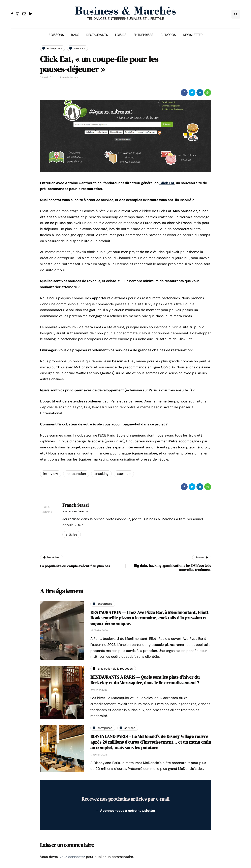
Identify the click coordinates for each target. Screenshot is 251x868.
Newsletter (193, 35)
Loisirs (121, 35)
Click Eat (167, 183)
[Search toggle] (236, 14)
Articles (72, 534)
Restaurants (97, 35)
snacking (101, 474)
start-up (124, 474)
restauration (76, 474)
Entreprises (143, 35)
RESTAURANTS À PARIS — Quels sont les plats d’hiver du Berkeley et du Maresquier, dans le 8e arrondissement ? (145, 680)
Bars (75, 35)
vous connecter (72, 857)
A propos (168, 35)
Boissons (56, 35)
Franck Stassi (75, 505)
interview (51, 474)
